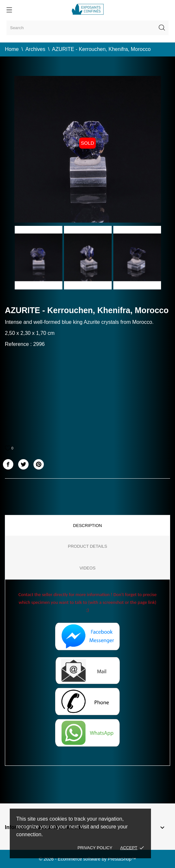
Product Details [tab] (87, 546)
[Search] (87, 28)
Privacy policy (95, 848)
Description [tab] (87, 526)
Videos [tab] (87, 568)
